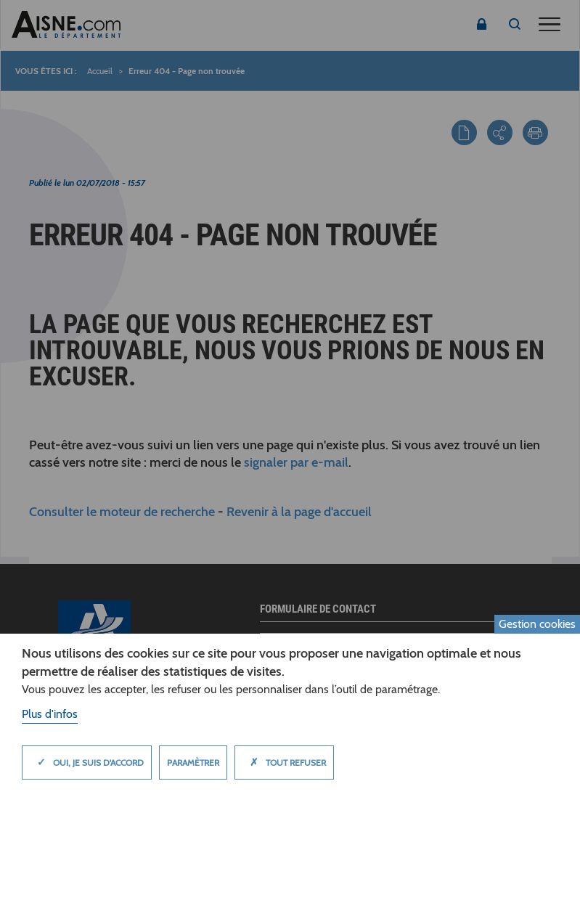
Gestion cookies (537, 624)
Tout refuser (284, 762)
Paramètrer (193, 762)
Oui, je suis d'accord (87, 762)
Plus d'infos (50, 714)
